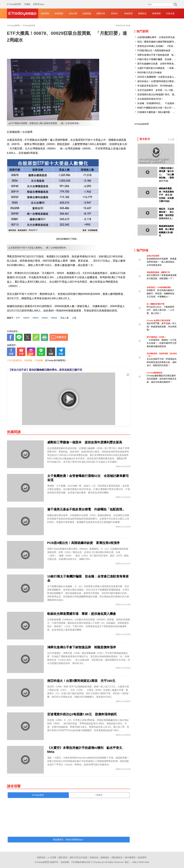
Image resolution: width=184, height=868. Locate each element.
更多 (171, 139)
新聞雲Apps (39, 1)
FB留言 (99, 795)
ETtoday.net (99, 862)
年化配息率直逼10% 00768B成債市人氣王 (159, 86)
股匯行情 (101, 13)
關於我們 (63, 857)
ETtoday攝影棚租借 (154, 373)
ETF (18, 318)
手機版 (27, 1)
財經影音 (129, 13)
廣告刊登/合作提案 (79, 857)
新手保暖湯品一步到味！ (156, 337)
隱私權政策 (117, 857)
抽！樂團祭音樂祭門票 (156, 304)
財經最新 (59, 13)
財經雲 (23, 13)
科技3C (115, 13)
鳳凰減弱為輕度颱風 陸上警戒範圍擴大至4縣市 (166, 231)
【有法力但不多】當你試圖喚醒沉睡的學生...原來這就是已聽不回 (45, 370)
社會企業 (170, 13)
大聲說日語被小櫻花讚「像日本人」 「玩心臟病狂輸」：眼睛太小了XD (166, 174)
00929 (35, 318)
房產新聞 (156, 13)
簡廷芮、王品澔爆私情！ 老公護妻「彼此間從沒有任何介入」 (166, 214)
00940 (45, 318)
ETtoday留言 (38, 795)
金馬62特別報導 (153, 256)
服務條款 (105, 857)
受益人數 (65, 318)
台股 (74, 318)
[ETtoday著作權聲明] (55, 360)
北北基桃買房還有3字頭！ (150, 99)
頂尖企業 (73, 13)
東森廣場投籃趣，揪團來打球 (158, 272)
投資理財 (45, 13)
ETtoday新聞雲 (14, 1)
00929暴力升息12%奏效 (150, 72)
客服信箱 (94, 857)
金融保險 (87, 13)
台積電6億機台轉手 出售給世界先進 (156, 37)
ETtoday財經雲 (142, 124)
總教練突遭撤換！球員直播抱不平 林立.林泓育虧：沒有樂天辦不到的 (166, 195)
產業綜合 (142, 13)
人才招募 (52, 857)
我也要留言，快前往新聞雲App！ (69, 840)
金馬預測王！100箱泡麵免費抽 (159, 287)
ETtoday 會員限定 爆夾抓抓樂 (159, 320)
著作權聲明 (130, 857)
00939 (54, 318)
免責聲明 (142, 857)
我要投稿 (41, 857)
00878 (26, 318)
